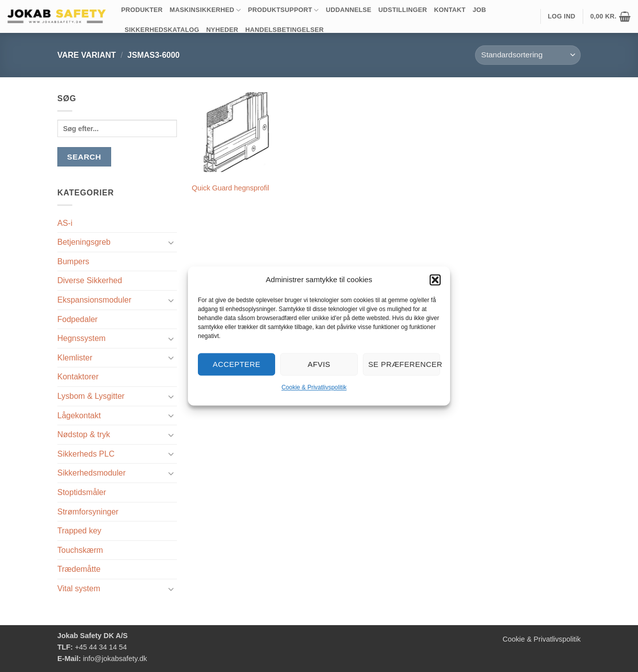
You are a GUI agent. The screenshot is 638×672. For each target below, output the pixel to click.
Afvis (319, 364)
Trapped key (79, 531)
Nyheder (222, 30)
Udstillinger (403, 10)
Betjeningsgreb (84, 242)
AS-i (65, 223)
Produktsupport (284, 10)
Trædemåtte (79, 569)
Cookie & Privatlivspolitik (314, 387)
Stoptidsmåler (82, 492)
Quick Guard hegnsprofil (231, 188)
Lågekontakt (79, 416)
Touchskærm (80, 550)
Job (479, 10)
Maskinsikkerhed (205, 10)
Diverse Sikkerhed (90, 280)
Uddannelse (349, 10)
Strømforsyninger (88, 512)
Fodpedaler (78, 319)
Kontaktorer (78, 377)
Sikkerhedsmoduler (91, 473)
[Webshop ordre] (528, 55)
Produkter (142, 10)
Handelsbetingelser (284, 30)
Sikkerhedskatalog (162, 30)
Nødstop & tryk (84, 434)
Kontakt (450, 10)
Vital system (79, 588)
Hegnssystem (81, 338)
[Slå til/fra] (171, 242)
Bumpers (73, 261)
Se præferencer (404, 364)
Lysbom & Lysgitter (91, 396)
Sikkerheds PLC (86, 454)
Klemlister (75, 358)
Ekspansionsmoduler (94, 300)
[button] (435, 280)
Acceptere (237, 364)
